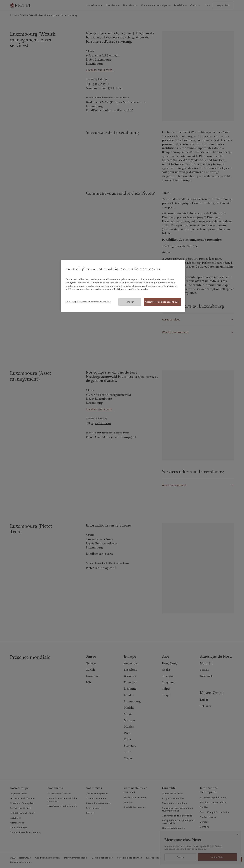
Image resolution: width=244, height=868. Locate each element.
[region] (123, 286)
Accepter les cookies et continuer (162, 302)
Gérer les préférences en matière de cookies (88, 302)
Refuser (130, 302)
